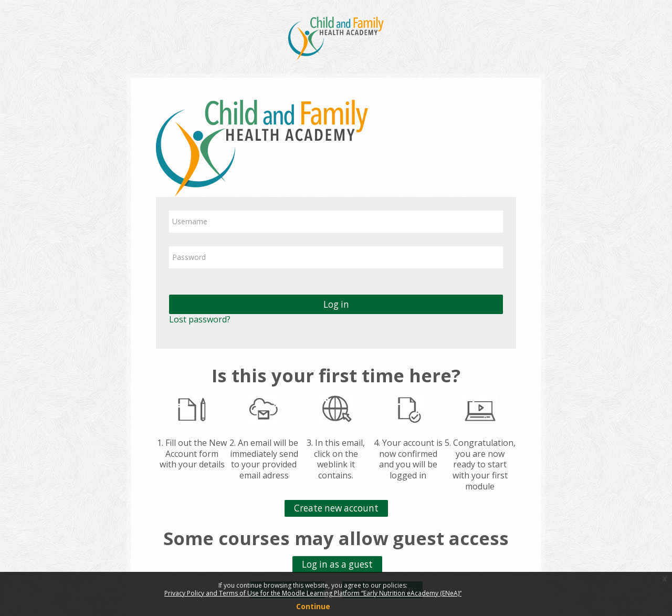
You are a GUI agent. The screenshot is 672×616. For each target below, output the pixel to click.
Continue (313, 606)
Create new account (336, 508)
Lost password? (200, 319)
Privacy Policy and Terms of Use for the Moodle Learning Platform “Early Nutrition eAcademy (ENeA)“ (313, 593)
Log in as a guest (337, 564)
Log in (336, 304)
